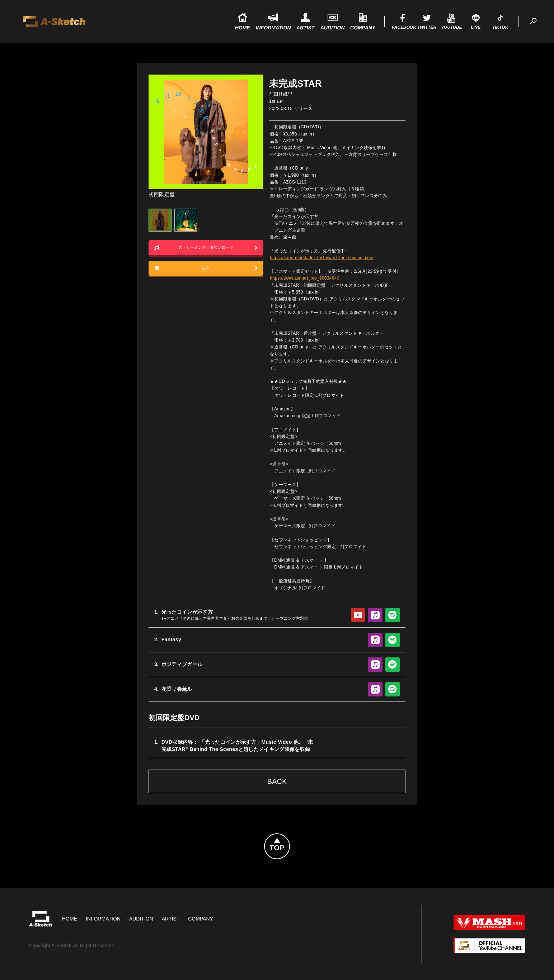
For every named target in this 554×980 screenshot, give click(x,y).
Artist (171, 919)
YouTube (358, 615)
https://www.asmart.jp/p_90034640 (305, 278)
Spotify (393, 615)
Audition (141, 919)
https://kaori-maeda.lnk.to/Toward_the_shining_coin (322, 258)
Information (103, 919)
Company (201, 919)
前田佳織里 (281, 94)
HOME (70, 919)
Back (277, 781)
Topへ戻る (290, 838)
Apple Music (375, 615)
